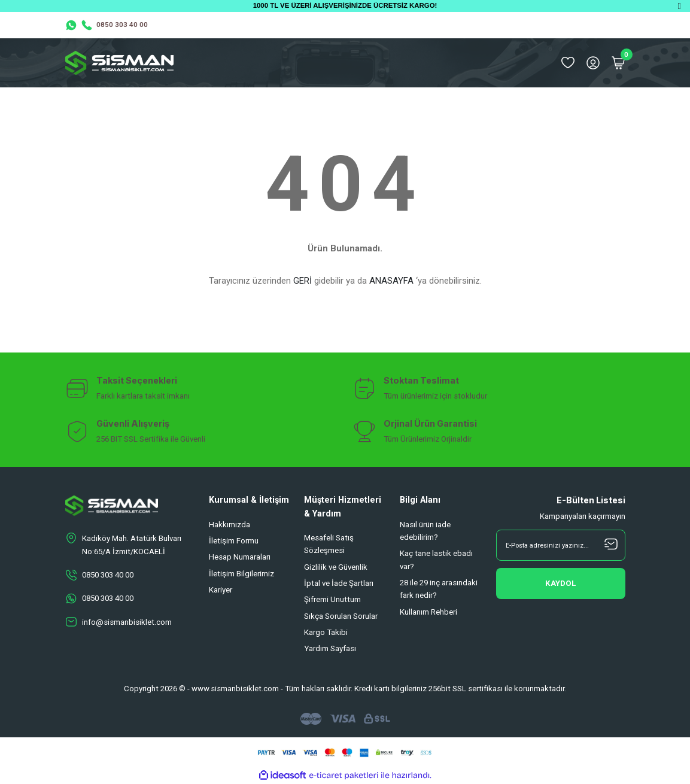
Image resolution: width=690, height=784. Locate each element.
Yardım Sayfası (330, 648)
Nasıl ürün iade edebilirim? (425, 531)
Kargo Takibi (326, 632)
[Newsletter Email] (561, 545)
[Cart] (618, 63)
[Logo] (120, 63)
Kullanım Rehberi (428, 612)
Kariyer (221, 590)
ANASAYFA (391, 281)
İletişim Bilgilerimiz (241, 574)
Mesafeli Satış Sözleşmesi (329, 544)
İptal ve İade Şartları (339, 583)
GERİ (303, 281)
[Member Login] (593, 63)
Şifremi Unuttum (332, 599)
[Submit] (561, 584)
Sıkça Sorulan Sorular (341, 616)
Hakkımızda (230, 525)
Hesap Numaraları (240, 557)
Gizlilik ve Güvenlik (336, 567)
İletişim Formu (234, 541)
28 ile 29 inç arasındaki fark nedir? (439, 589)
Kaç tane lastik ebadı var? (436, 560)
